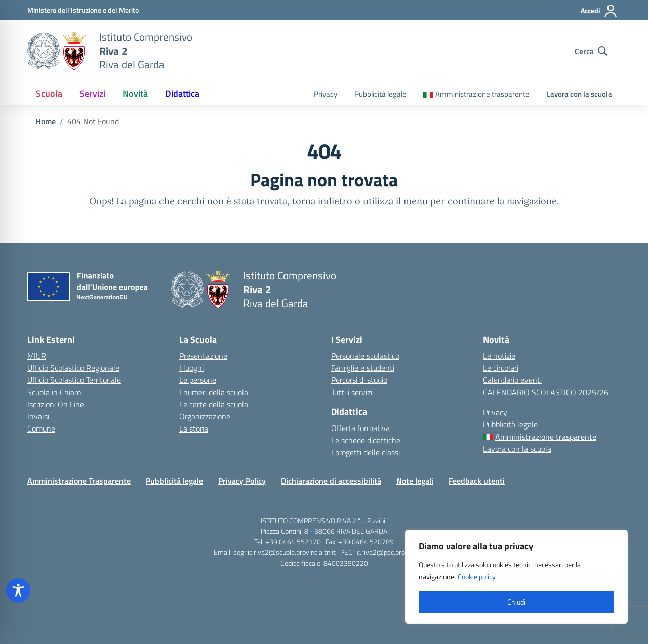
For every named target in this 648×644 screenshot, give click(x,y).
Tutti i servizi (352, 392)
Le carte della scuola (214, 404)
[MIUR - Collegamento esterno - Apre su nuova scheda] (83, 10)
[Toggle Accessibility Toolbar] (18, 590)
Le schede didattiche (366, 440)
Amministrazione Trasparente (79, 481)
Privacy (326, 94)
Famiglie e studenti (363, 368)
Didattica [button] (182, 93)
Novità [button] (135, 93)
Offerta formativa (360, 428)
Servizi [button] (92, 93)
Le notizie (499, 356)
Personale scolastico (365, 356)
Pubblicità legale (380, 94)
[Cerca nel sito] (591, 51)
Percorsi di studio (359, 380)
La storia (194, 428)
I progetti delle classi (366, 452)
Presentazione (203, 356)
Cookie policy (477, 576)
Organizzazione (205, 416)
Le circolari (501, 368)
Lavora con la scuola (579, 94)
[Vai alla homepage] (57, 51)
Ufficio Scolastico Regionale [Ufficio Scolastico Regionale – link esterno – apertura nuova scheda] (73, 368)
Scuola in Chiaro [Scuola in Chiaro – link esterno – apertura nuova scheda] (54, 392)
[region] (516, 577)
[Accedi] (599, 11)
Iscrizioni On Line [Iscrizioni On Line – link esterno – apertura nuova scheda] (56, 404)
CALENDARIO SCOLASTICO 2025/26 (546, 392)
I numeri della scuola (214, 392)
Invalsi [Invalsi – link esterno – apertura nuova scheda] (38, 416)
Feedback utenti (477, 481)
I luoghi (191, 368)
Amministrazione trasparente (482, 94)
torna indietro (322, 201)
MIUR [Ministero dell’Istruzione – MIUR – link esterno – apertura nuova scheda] (37, 356)
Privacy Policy (242, 481)
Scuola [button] (49, 93)
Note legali (415, 481)
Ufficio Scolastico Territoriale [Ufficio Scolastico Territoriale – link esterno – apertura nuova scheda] (74, 380)
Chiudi (516, 602)
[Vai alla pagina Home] (46, 121)
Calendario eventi (512, 380)
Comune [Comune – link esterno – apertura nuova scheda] (41, 428)
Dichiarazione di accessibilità (331, 481)
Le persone (198, 380)
